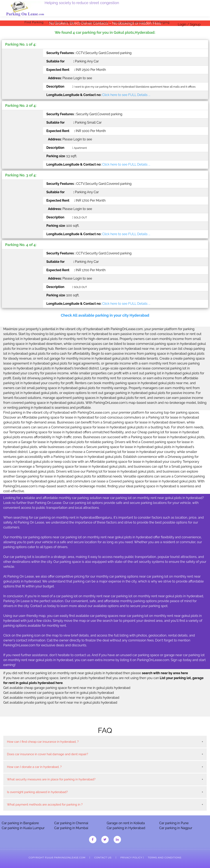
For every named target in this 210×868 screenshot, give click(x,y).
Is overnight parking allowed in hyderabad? (37, 792)
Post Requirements (94, 22)
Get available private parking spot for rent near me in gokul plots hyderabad (60, 703)
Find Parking (34, 22)
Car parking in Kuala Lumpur (23, 828)
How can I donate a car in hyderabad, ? (34, 767)
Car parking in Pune (174, 823)
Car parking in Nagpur (176, 828)
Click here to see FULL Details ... (126, 95)
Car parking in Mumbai (71, 828)
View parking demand (130, 22)
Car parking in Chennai (71, 823)
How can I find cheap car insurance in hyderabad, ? (43, 742)
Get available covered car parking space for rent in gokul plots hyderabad (59, 693)
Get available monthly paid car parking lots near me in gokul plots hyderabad (61, 698)
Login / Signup (189, 24)
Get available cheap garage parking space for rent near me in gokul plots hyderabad (67, 688)
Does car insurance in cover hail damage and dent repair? (47, 754)
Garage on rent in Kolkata (126, 823)
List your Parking (61, 22)
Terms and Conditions (165, 858)
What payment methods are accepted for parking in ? (45, 805)
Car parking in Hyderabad (126, 828)
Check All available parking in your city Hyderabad (105, 315)
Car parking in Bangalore (20, 823)
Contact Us (103, 858)
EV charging (160, 22)
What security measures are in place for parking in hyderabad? (51, 779)
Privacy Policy (131, 858)
